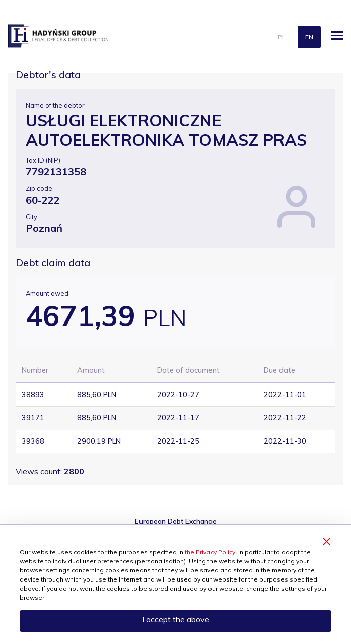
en (309, 37)
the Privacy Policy (210, 552)
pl (282, 37)
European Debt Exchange (176, 521)
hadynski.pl (58, 36)
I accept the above (176, 619)
